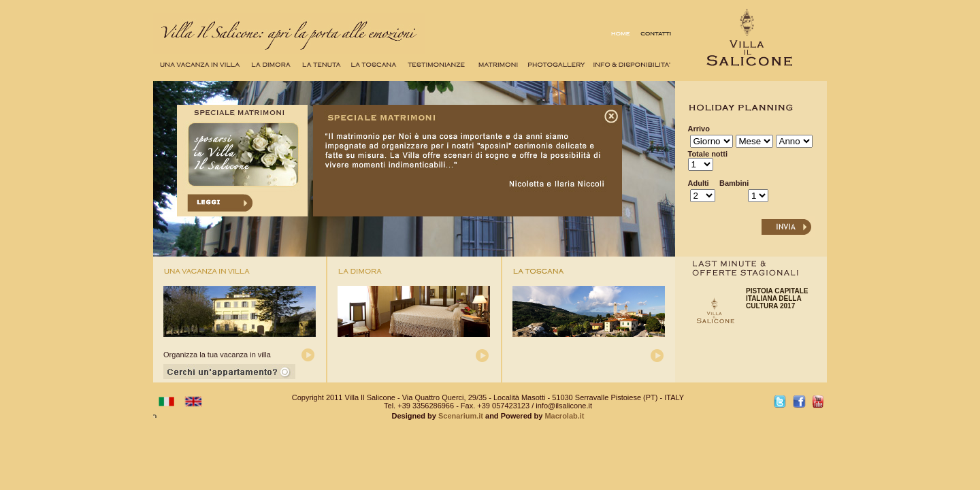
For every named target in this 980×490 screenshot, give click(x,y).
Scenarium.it (461, 416)
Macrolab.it (563, 416)
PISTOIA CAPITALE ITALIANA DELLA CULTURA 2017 (777, 298)
